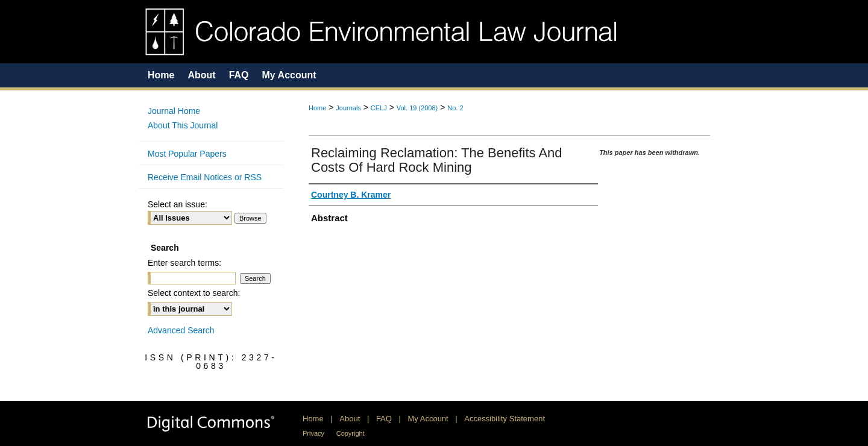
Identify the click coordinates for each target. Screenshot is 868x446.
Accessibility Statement (505, 419)
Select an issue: (178, 204)
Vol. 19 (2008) (417, 108)
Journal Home (174, 111)
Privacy (313, 433)
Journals (348, 108)
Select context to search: (194, 293)
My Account (428, 419)
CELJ (379, 108)
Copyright (351, 433)
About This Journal (183, 125)
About (350, 419)
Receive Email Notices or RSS (205, 177)
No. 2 (455, 108)
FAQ (384, 419)
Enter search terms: (184, 263)
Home (317, 108)
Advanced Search (181, 330)
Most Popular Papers (187, 154)
